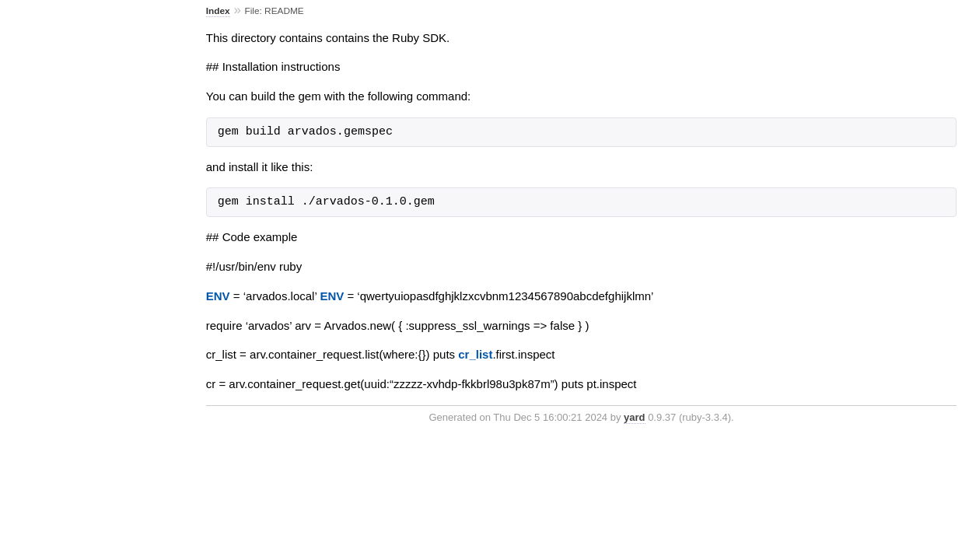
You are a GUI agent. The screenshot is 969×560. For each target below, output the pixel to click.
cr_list (475, 354)
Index (218, 11)
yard (634, 417)
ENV (218, 296)
